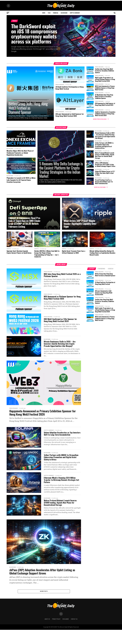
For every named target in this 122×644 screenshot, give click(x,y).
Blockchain (64, 13)
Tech (49, 13)
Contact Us (74, 633)
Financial (56, 13)
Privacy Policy (56, 633)
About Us (47, 633)
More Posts (44, 605)
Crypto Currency (75, 13)
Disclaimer (66, 633)
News (44, 13)
